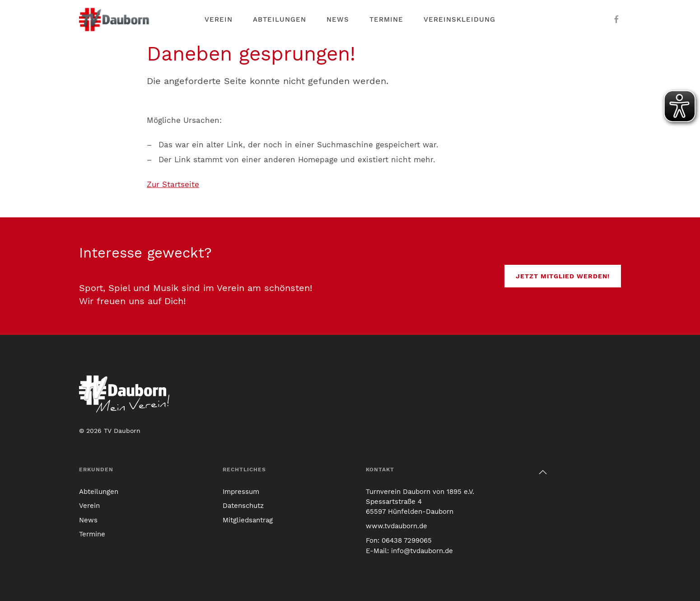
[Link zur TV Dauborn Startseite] (115, 19)
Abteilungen (280, 19)
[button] (543, 472)
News (338, 19)
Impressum (241, 492)
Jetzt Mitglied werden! (563, 276)
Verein (89, 506)
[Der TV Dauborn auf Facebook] (616, 19)
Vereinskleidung (460, 19)
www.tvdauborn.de (397, 526)
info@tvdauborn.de (422, 551)
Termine (386, 19)
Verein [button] (219, 19)
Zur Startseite (173, 184)
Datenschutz (243, 506)
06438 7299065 (407, 540)
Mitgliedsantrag (248, 520)
